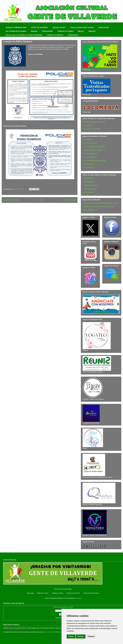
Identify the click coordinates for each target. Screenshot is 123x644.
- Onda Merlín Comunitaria (91, 129)
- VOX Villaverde (88, 192)
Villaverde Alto (103, 27)
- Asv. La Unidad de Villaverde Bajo (94, 161)
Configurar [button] (91, 636)
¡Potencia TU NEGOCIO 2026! (16, 27)
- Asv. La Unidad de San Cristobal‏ (94, 147)
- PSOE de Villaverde (90, 189)
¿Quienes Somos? (59, 27)
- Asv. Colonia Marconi (90, 143)
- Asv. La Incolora (88, 168)
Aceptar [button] (71, 636)
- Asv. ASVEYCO (88, 164)
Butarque (34, 31)
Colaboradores (73, 35)
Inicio (42, 200)
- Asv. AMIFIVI (87, 140)
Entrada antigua (70, 200)
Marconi (81, 31)
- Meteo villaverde (89, 210)
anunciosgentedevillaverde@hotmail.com (57, 632)
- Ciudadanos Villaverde (90, 185)
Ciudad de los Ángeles (65, 31)
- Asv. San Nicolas (89, 157)
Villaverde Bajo (47, 31)
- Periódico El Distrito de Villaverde (94, 122)
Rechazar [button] (81, 636)
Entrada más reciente (11, 200)
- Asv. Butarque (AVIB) (90, 154)
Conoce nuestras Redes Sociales (82, 27)
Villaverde (92, 31)
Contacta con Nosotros (55, 35)
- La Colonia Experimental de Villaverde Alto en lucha (100, 203)
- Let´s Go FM (87, 125)
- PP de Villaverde (89, 182)
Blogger (79, 598)
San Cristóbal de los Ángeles (16, 31)
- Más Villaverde (88, 178)
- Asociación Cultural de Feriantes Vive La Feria (98, 207)
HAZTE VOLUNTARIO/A (39, 27)
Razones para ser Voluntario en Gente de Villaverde (24, 35)
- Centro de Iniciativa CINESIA (93, 150)
